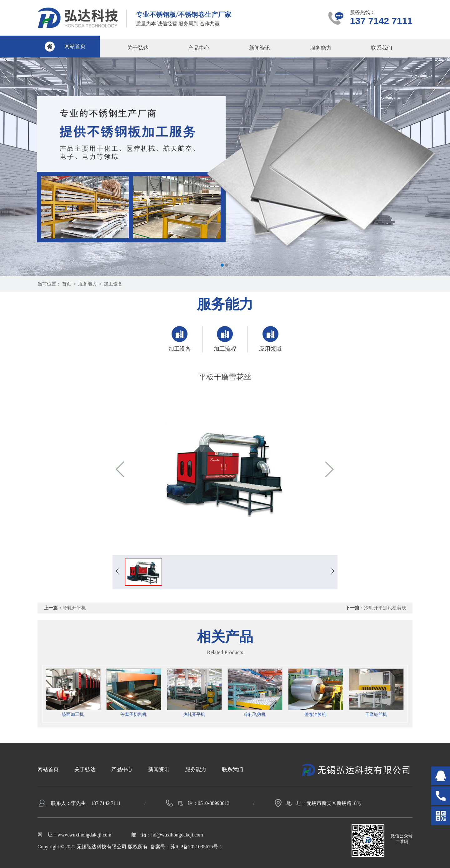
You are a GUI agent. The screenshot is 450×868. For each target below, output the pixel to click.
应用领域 (270, 339)
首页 (67, 284)
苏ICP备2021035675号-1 (196, 847)
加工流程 (225, 339)
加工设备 (113, 284)
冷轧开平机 (74, 608)
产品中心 (199, 48)
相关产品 (225, 637)
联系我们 (382, 48)
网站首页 (75, 46)
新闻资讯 (260, 48)
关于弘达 (138, 48)
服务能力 (321, 48)
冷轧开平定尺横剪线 (385, 608)
